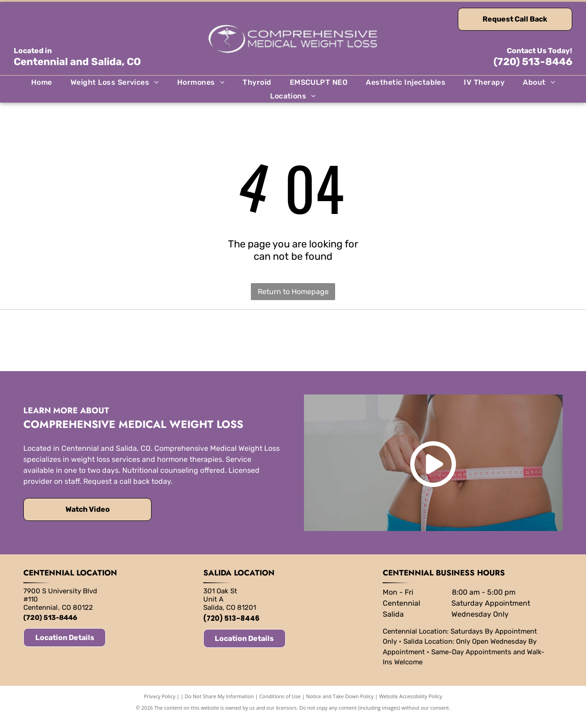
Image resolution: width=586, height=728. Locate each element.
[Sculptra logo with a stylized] (428, 345)
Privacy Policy (160, 706)
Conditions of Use (280, 706)
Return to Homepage (293, 292)
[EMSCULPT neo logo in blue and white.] (158, 345)
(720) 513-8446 (533, 62)
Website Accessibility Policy (411, 706)
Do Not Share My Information (220, 706)
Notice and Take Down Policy (340, 706)
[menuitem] (42, 82)
